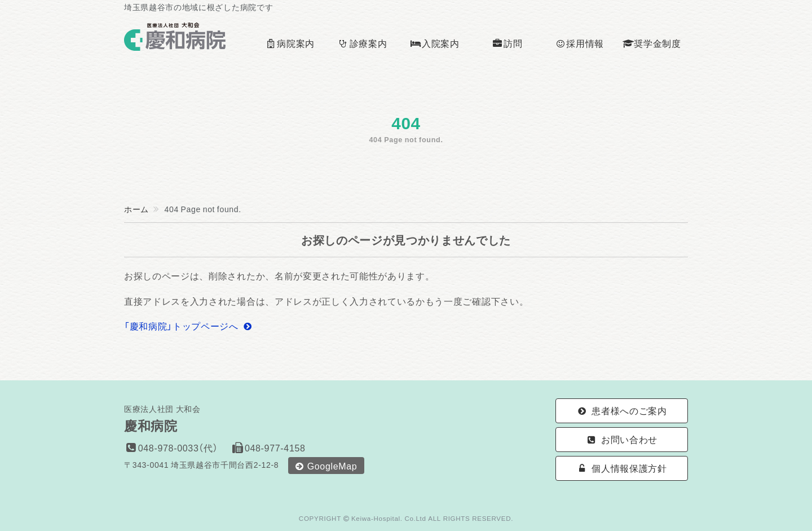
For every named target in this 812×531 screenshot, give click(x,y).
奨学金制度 (652, 43)
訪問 (507, 43)
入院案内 (434, 43)
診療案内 (362, 43)
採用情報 (579, 43)
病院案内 (290, 43)
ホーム (136, 209)
